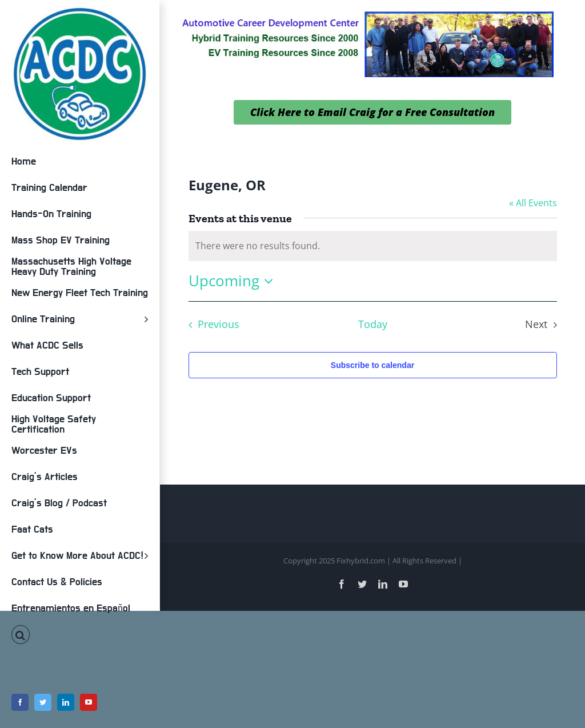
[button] (80, 635)
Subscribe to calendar (372, 365)
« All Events (533, 203)
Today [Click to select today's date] (373, 324)
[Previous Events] (211, 325)
